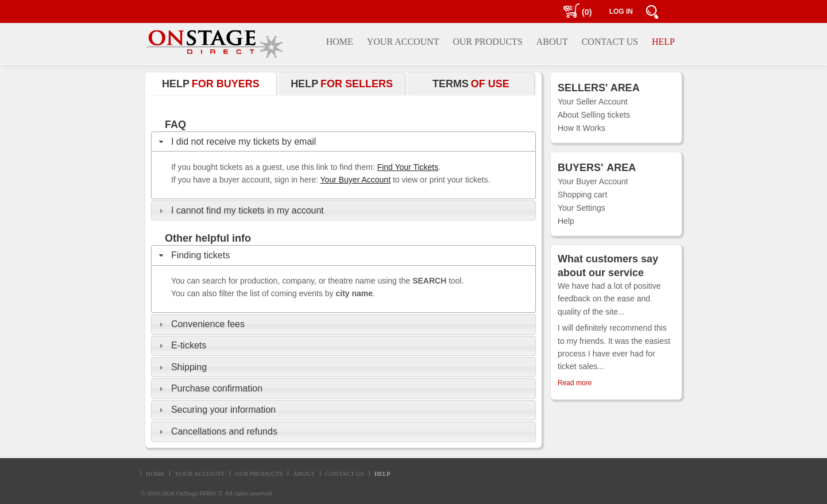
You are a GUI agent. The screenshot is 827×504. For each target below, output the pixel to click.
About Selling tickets (594, 115)
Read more (575, 383)
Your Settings (581, 208)
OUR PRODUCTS (259, 474)
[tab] (343, 141)
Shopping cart (582, 195)
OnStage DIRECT (199, 493)
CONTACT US (345, 474)
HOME (155, 474)
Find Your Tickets (408, 167)
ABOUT (304, 474)
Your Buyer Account (355, 180)
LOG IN (621, 11)
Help (566, 221)
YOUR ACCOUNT (199, 474)
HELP (382, 474)
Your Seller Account (593, 102)
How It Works (581, 128)
